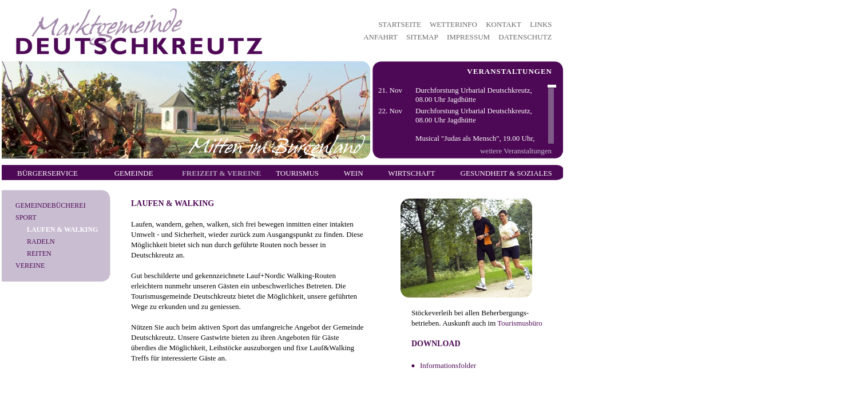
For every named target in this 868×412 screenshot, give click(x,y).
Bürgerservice (47, 173)
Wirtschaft (411, 173)
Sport (26, 217)
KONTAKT (504, 24)
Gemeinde (134, 173)
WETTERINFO (453, 24)
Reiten (39, 253)
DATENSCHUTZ (525, 37)
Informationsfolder (448, 365)
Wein (354, 173)
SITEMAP (422, 37)
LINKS (541, 24)
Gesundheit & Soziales (506, 173)
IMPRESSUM (468, 37)
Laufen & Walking (62, 229)
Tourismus (297, 173)
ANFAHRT (381, 37)
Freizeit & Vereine (221, 173)
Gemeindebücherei (51, 205)
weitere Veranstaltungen (516, 151)
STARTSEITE (400, 24)
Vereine (30, 266)
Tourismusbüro (520, 323)
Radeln (41, 241)
